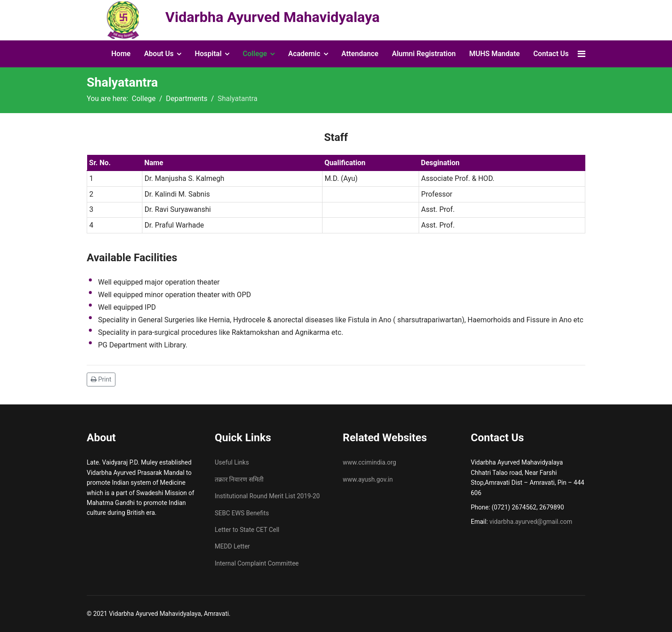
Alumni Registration (424, 54)
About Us (159, 54)
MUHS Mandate (494, 54)
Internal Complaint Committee (257, 563)
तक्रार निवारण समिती (239, 479)
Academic (304, 54)
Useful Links (232, 462)
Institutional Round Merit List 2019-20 (267, 496)
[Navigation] (581, 54)
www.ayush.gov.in (368, 479)
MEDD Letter (232, 546)
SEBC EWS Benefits (242, 513)
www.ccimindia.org (369, 462)
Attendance (360, 54)
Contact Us (551, 54)
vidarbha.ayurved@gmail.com (531, 522)
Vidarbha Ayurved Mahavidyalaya (272, 17)
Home (121, 54)
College (255, 54)
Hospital (208, 54)
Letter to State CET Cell (247, 530)
